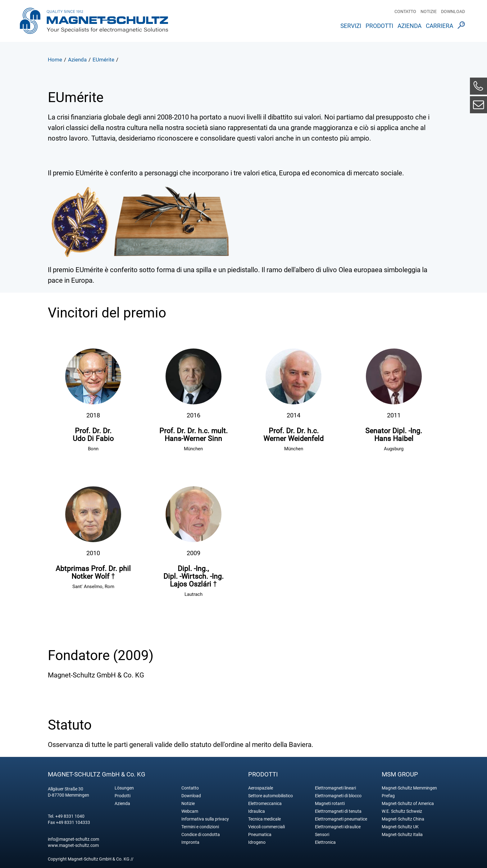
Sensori (322, 835)
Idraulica (257, 811)
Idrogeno (257, 842)
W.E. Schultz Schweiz (402, 811)
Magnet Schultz (94, 23)
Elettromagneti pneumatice (341, 819)
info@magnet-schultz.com (73, 839)
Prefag (388, 796)
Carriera (439, 26)
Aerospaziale (261, 788)
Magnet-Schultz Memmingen (409, 788)
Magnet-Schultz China (403, 819)
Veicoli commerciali (266, 827)
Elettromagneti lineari (335, 788)
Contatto (405, 11)
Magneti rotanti (330, 804)
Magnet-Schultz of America (408, 804)
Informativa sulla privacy (205, 819)
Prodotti (379, 26)
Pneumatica (260, 835)
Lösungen (124, 788)
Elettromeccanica (265, 804)
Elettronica (325, 842)
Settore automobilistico (271, 796)
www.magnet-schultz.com (73, 845)
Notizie (429, 11)
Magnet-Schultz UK (400, 827)
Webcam (190, 811)
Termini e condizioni (200, 827)
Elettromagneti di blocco (338, 796)
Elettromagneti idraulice (338, 827)
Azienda (410, 26)
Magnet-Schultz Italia (402, 835)
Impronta (190, 842)
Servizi (351, 26)
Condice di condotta (201, 835)
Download (453, 11)
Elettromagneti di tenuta (338, 811)
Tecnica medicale (264, 819)
